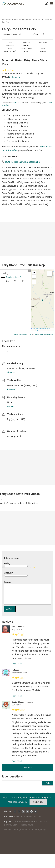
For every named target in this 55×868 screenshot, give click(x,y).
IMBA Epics (44, 822)
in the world (15, 77)
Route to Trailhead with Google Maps (22, 162)
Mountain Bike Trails (14, 20)
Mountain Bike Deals (26, 825)
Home (4, 20)
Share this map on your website (43, 334)
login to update (13, 423)
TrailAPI (15, 103)
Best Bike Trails (31, 822)
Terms (37, 830)
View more (11, 372)
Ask (48, 783)
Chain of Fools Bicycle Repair (21, 368)
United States (27, 20)
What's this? (11, 389)
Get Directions (11, 34)
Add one (10, 406)
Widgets (37, 816)
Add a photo (26, 34)
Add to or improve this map (23, 334)
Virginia (35, 20)
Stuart (41, 20)
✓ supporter (29, 702)
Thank (20, 664)
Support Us (28, 816)
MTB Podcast (18, 822)
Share (38, 34)
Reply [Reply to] (14, 664)
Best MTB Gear (10, 825)
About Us (18, 816)
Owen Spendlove (15, 385)
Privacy (43, 830)
